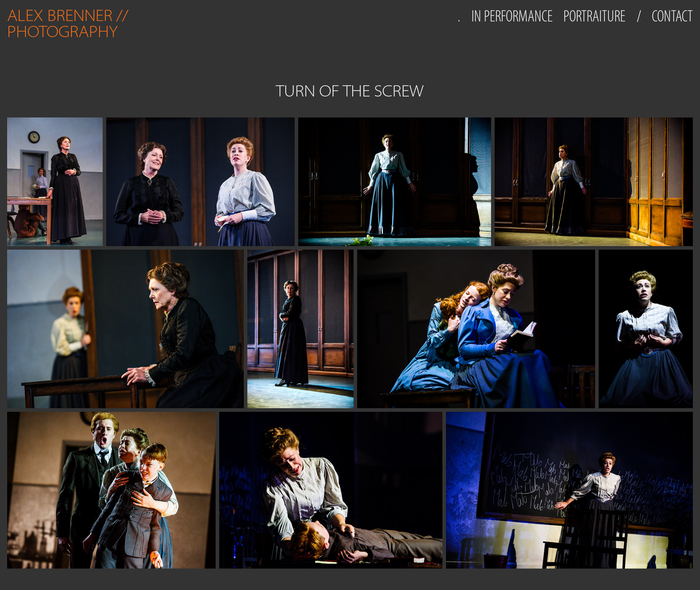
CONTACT (672, 16)
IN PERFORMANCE (512, 16)
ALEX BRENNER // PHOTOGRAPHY (70, 23)
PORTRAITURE (594, 16)
